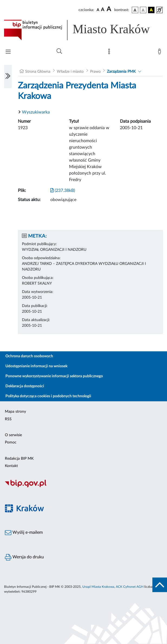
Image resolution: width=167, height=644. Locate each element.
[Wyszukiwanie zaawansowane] (59, 51)
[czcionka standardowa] (98, 10)
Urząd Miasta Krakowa (98, 587)
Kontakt (11, 466)
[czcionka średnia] (103, 10)
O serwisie (13, 435)
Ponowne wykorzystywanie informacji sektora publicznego (54, 376)
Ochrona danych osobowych (29, 356)
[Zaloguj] (161, 53)
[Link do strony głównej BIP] (83, 30)
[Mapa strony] (110, 53)
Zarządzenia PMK (121, 72)
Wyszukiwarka (36, 112)
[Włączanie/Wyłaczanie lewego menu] (8, 76)
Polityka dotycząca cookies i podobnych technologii (48, 396)
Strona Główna (38, 72)
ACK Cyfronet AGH (130, 587)
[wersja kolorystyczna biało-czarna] (143, 10)
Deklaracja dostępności (25, 386)
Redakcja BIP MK (19, 459)
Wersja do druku (24, 557)
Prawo (95, 72)
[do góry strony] (160, 585)
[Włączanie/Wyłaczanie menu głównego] (8, 52)
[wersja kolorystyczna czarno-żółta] (151, 10)
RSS (8, 419)
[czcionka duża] (110, 9)
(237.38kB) (63, 191)
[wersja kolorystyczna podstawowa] (135, 10)
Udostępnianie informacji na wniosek (36, 366)
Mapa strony (15, 412)
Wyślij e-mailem (24, 533)
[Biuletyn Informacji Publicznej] (83, 486)
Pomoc (11, 442)
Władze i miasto (70, 72)
